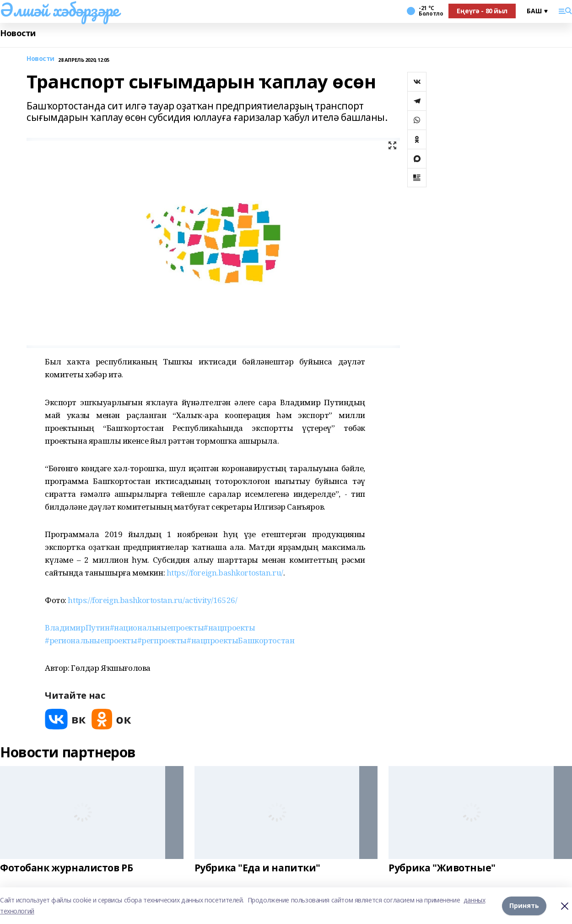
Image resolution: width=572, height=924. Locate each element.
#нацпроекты (229, 628)
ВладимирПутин (77, 628)
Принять (524, 905)
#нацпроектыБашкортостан (240, 640)
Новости (18, 33)
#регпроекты (162, 640)
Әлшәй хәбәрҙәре (59, 10)
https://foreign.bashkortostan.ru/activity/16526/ (152, 600)
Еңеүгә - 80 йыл (482, 11)
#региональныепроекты (91, 640)
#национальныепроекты (157, 628)
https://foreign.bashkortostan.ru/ (225, 573)
